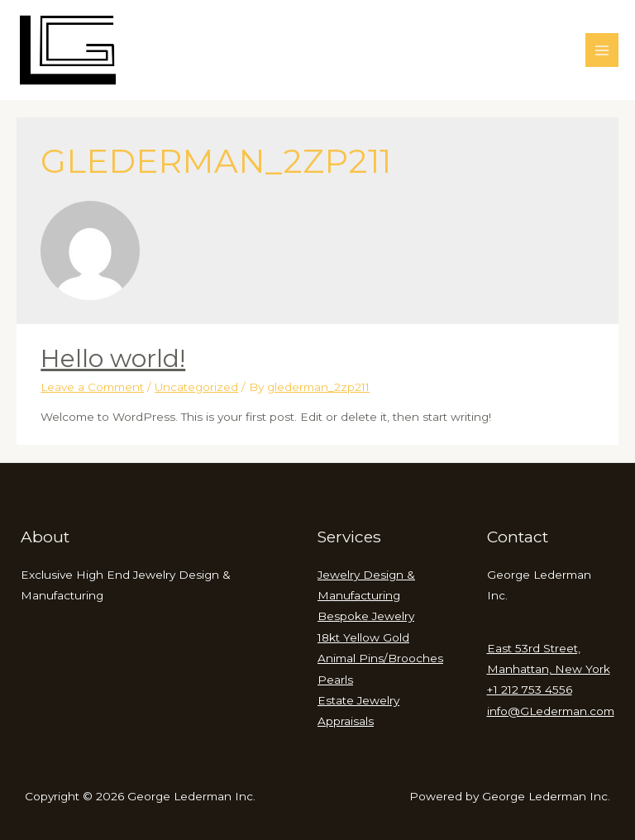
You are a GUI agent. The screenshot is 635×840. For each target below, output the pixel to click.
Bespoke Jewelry (366, 616)
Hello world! (113, 358)
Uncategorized (196, 387)
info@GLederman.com (551, 711)
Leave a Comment (92, 387)
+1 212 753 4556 (530, 690)
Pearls (335, 680)
